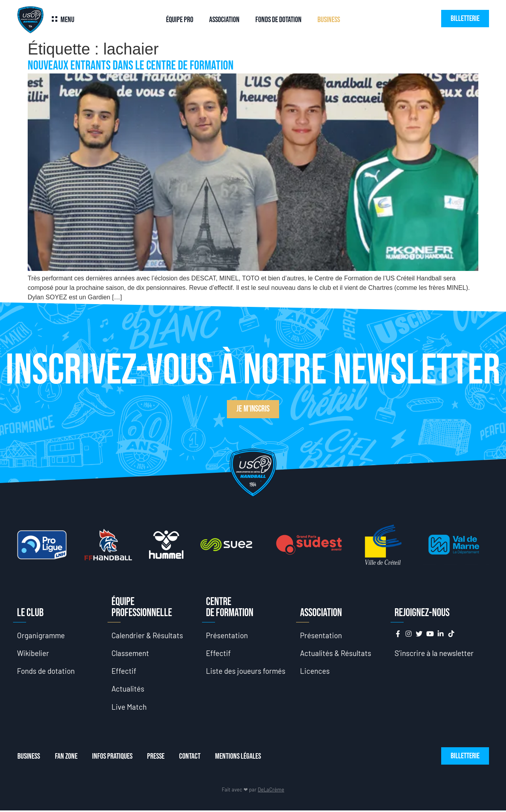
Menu (67, 20)
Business (329, 20)
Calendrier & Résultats (148, 635)
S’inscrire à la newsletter (434, 653)
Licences (315, 672)
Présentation (227, 635)
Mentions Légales (243, 758)
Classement (131, 653)
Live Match (129, 708)
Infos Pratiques (114, 758)
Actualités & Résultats (336, 653)
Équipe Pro (180, 20)
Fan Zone (67, 758)
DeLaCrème (271, 791)
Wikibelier (33, 653)
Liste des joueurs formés (246, 672)
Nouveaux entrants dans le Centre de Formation (131, 66)
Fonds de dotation (278, 20)
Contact (194, 758)
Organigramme (41, 635)
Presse (159, 758)
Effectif (124, 672)
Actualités (128, 690)
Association (224, 20)
